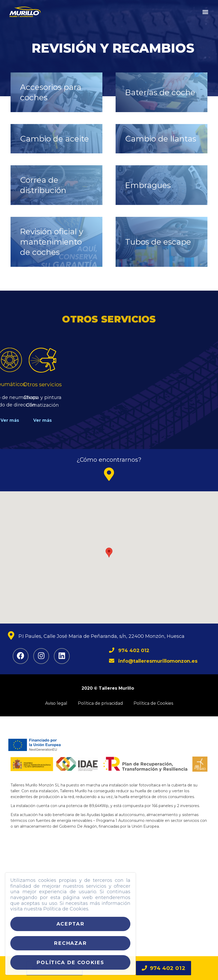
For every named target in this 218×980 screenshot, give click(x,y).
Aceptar (70, 924)
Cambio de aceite (54, 139)
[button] (205, 12)
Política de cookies (70, 962)
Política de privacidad (100, 703)
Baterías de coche (160, 92)
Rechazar (70, 943)
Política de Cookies (153, 703)
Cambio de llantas (161, 139)
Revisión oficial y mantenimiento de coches (52, 242)
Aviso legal (56, 703)
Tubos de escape (158, 242)
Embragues (148, 185)
